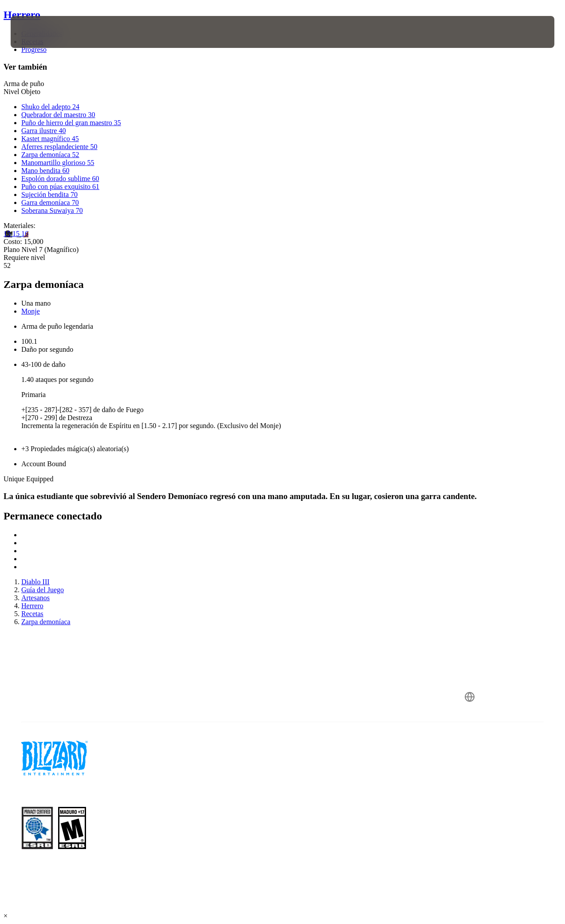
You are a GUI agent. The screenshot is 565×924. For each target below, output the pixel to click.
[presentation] (38, 32)
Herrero (22, 15)
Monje (31, 311)
